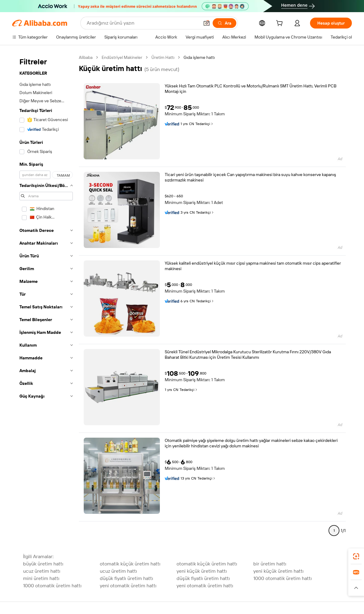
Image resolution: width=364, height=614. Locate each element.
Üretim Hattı (163, 57)
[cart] (281, 24)
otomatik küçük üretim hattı (130, 564)
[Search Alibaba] (142, 23)
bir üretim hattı (270, 564)
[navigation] (46, 297)
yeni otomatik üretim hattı (128, 586)
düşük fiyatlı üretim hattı (126, 578)
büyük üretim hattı (43, 564)
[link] (356, 556)
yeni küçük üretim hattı (202, 571)
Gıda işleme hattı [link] (199, 57)
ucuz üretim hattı (42, 571)
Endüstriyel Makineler (122, 57)
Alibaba (86, 57)
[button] (207, 23)
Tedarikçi (205, 124)
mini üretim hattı (41, 578)
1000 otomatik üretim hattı (283, 578)
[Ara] (224, 23)
